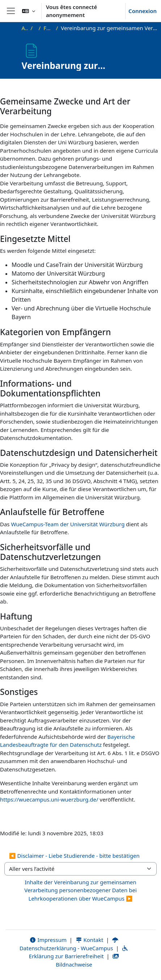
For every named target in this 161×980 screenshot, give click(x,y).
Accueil (25, 28)
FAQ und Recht (48, 28)
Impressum (48, 940)
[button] (29, 11)
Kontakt (89, 940)
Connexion (143, 11)
